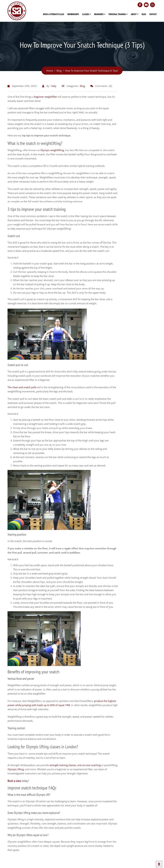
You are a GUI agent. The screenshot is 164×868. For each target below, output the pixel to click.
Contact (153, 14)
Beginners (99, 14)
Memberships (73, 14)
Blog (144, 14)
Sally (54, 86)
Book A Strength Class (54, 14)
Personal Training (117, 14)
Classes (86, 14)
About (134, 14)
